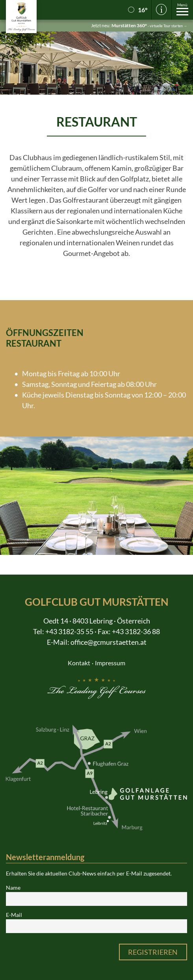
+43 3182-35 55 (69, 631)
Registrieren (153, 952)
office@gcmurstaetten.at (109, 642)
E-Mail (14, 915)
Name (13, 888)
